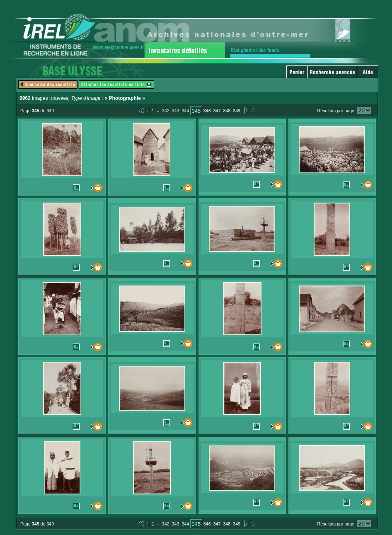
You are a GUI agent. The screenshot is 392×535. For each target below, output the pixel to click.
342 (166, 111)
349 (237, 111)
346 (207, 111)
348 (227, 111)
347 (217, 111)
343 (176, 111)
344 (185, 111)
